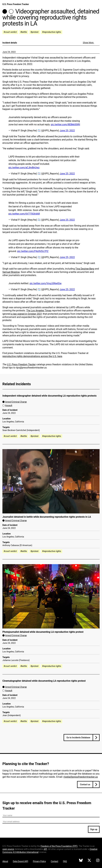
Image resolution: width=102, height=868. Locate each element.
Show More (88, 43)
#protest (35, 32)
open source (8, 849)
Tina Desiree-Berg (85, 269)
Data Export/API (20, 861)
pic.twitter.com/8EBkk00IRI (65, 125)
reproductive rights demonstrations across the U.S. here (32, 356)
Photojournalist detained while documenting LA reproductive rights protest (43, 632)
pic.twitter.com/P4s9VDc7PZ (33, 251)
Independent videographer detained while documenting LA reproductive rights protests (49, 396)
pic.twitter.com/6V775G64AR (24, 214)
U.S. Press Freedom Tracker (16, 4)
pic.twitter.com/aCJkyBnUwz (24, 168)
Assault (9, 405)
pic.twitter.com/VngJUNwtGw (46, 283)
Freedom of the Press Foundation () (59, 846)
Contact (54, 861)
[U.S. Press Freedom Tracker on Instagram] (98, 861)
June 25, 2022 (67, 131)
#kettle (24, 32)
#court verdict (10, 32)
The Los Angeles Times (39, 311)
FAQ (65, 861)
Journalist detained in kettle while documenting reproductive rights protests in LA (47, 517)
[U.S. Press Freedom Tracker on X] (89, 861)
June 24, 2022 (9, 52)
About (5, 861)
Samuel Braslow (11, 272)
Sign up (94, 829)
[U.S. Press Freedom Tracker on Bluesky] (81, 861)
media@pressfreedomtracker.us (81, 777)
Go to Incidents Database (78, 738)
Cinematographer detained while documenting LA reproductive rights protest (44, 681)
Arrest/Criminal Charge (16, 402)
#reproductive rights (52, 32)
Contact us (85, 784)
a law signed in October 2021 (26, 314)
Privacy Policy (39, 861)
